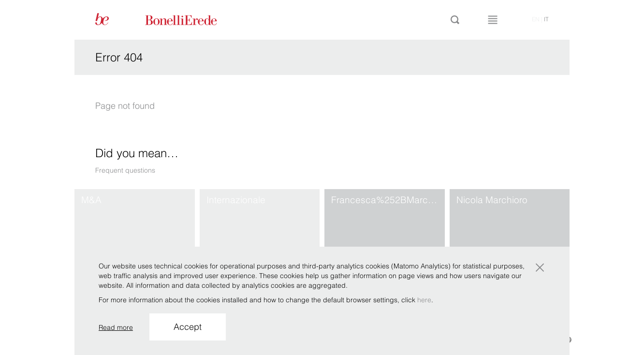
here (424, 300)
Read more (116, 327)
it (546, 19)
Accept (188, 327)
